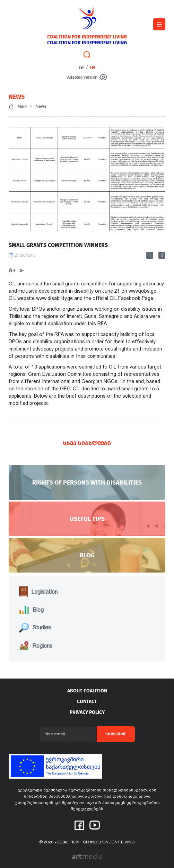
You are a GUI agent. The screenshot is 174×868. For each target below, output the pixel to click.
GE (82, 68)
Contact (87, 702)
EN (92, 68)
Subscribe (116, 734)
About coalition (87, 691)
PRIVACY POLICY (87, 712)
